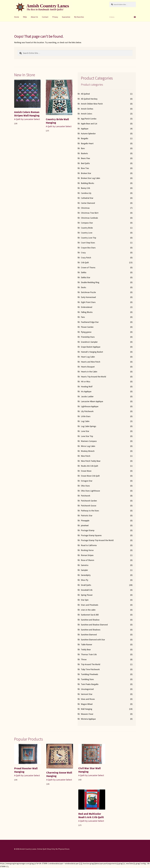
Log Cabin (85, 421)
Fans (83, 317)
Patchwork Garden (89, 501)
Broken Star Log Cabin (90, 178)
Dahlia (84, 272)
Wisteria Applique (88, 719)
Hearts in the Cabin (89, 372)
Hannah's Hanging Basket (92, 352)
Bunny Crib (85, 188)
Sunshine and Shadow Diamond (94, 625)
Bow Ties (85, 168)
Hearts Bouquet (88, 367)
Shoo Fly (85, 580)
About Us (34, 17)
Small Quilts (86, 585)
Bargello (85, 138)
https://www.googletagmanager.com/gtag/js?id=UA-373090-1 (24, 863)
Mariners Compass (89, 441)
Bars (83, 148)
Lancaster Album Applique (92, 401)
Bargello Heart (87, 143)
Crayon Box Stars (88, 248)
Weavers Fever (87, 714)
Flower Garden (87, 327)
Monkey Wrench (88, 451)
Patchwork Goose (89, 506)
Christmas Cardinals (89, 218)
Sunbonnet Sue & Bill (90, 615)
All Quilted (85, 94)
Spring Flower (87, 595)
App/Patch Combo (89, 119)
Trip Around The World (91, 664)
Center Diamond (88, 203)
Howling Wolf (87, 387)
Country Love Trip (88, 238)
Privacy (55, 17)
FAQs (25, 17)
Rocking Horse (87, 550)
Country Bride (87, 228)
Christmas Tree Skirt (90, 213)
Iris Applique (86, 391)
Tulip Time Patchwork (90, 669)
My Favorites (79, 17)
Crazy (83, 253)
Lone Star (85, 431)
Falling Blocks (87, 312)
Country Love (87, 233)
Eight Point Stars (88, 302)
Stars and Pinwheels (90, 605)
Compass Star (87, 223)
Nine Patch (86, 456)
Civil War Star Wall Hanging (89, 770)
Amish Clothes (87, 109)
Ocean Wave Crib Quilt (90, 476)
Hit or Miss (86, 381)
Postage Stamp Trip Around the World (97, 540)
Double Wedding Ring (90, 282)
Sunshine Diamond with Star (93, 640)
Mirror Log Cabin (88, 446)
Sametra (85, 565)
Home (17, 17)
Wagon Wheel (87, 704)
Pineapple (85, 521)
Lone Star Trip (87, 436)
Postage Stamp (88, 530)
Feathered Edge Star (90, 322)
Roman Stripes (87, 555)
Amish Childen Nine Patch (92, 104)
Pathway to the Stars (90, 511)
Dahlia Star (86, 277)
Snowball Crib (87, 590)
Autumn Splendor (88, 133)
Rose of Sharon (88, 560)
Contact (45, 17)
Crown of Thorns (88, 267)
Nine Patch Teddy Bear (91, 461)
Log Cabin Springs (89, 426)
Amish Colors (87, 114)
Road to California (89, 545)
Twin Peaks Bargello (90, 684)
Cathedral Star (87, 198)
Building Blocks (88, 183)
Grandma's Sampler (89, 342)
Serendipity (86, 575)
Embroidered (87, 307)
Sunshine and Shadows (91, 630)
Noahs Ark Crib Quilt (90, 466)
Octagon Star (87, 481)
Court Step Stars (88, 243)
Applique (85, 129)
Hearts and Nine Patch (91, 362)
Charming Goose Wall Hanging (59, 774)
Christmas (85, 208)
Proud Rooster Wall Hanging (26, 770)
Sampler (84, 570)
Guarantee (66, 17)
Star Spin (85, 600)
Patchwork (86, 496)
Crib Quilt (85, 262)
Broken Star (86, 173)
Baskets (84, 153)
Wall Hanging (87, 709)
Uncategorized (87, 689)
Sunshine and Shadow (90, 620)
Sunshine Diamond (89, 635)
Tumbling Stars (87, 679)
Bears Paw (85, 158)
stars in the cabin (88, 610)
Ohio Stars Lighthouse (90, 491)
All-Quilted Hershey (89, 99)
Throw (84, 659)
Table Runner (87, 644)
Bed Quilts (85, 163)
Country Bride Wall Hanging (57, 121)
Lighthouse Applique (90, 406)
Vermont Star (87, 694)
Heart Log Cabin (88, 357)
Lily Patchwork (87, 411)
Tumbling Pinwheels (90, 674)
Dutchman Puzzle (88, 292)
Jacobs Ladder (87, 396)
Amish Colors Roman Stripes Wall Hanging (27, 114)
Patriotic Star (87, 515)
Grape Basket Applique (91, 347)
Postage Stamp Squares (91, 535)
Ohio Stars (85, 486)
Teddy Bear (86, 649)
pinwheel (85, 525)
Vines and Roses (88, 699)
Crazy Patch (86, 258)
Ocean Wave (86, 471)
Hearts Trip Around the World (93, 377)
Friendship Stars (88, 337)
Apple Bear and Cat (89, 124)
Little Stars (86, 416)
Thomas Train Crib (89, 654)
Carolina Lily (86, 193)
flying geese (86, 332)
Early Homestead (88, 297)
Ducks (84, 287)
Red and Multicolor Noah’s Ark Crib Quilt (91, 815)
